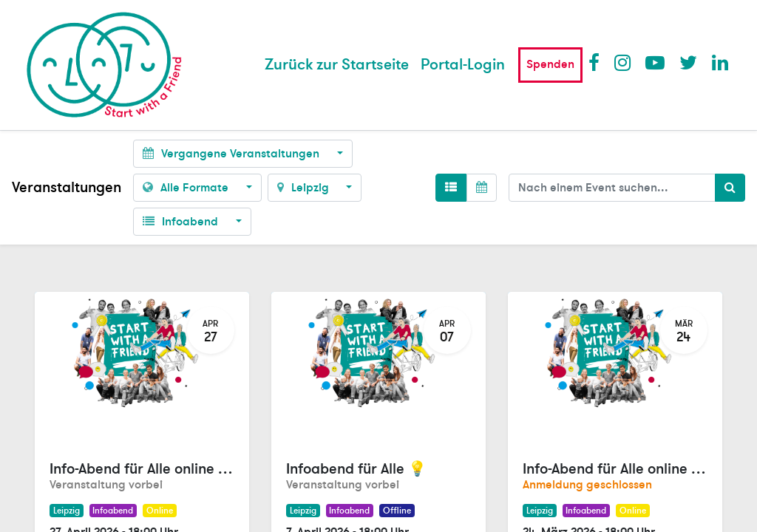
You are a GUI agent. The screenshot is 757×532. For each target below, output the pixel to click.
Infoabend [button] (182, 222)
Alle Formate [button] (187, 188)
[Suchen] (730, 188)
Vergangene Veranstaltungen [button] (232, 154)
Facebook (597, 62)
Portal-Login (463, 65)
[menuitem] (337, 65)
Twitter (688, 62)
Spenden (550, 64)
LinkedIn (721, 62)
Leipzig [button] (305, 188)
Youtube (654, 62)
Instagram (623, 62)
